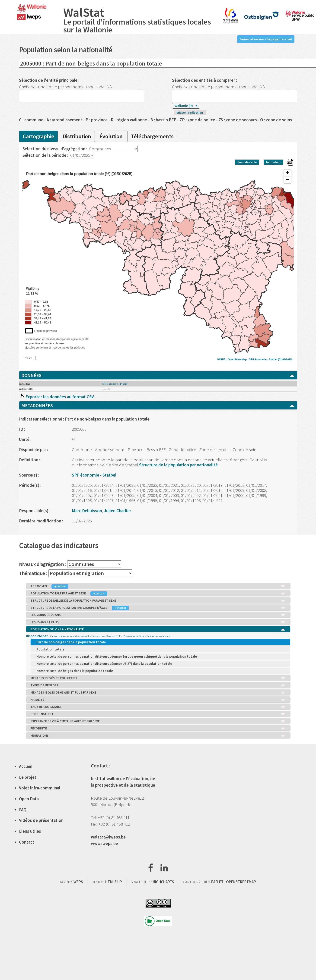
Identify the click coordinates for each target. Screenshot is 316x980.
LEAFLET (216, 882)
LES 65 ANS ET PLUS (158, 622)
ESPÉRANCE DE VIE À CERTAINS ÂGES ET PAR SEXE (158, 721)
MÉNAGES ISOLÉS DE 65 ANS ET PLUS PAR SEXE (158, 693)
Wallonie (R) (186, 106)
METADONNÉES (158, 405)
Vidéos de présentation (41, 820)
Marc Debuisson (87, 511)
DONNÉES (158, 375)
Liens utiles (30, 831)
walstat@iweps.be (108, 837)
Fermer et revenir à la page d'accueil (266, 39)
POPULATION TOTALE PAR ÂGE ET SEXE (158, 594)
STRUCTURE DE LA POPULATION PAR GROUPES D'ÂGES (158, 608)
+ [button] (287, 173)
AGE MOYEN (158, 586)
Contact (27, 842)
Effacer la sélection (190, 113)
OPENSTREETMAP (241, 882)
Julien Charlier (118, 511)
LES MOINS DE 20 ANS (158, 615)
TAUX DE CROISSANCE (158, 707)
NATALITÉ (158, 700)
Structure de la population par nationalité (179, 465)
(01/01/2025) (285, 359)
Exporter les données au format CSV (56, 397)
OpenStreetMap (237, 359)
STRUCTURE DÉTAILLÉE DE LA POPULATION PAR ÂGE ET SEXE (158, 601)
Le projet (28, 777)
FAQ (23, 810)
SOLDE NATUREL (158, 714)
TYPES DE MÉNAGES (158, 685)
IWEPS (78, 882)
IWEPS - (222, 359)
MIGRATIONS (158, 736)
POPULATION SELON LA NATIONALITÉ (158, 629)
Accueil (26, 766)
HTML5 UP (114, 882)
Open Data (29, 799)
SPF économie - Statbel (263, 359)
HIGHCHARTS (163, 882)
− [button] (287, 180)
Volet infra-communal (40, 788)
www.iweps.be (104, 843)
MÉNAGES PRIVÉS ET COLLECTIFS (158, 678)
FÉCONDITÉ (158, 729)
